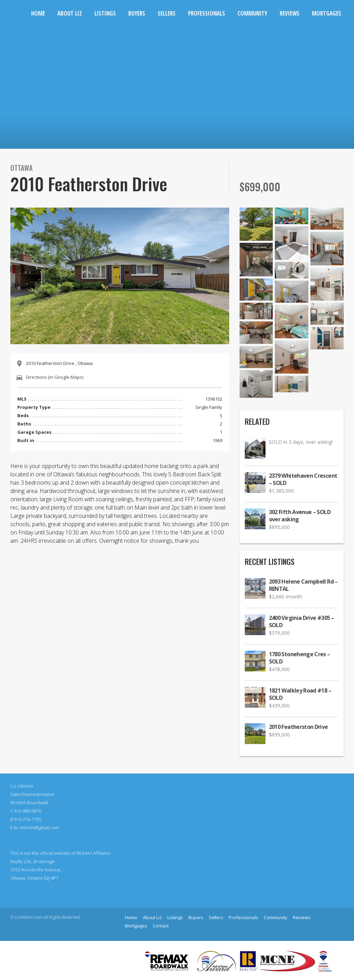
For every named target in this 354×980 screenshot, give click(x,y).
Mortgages (327, 13)
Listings (105, 13)
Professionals (207, 13)
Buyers (137, 13)
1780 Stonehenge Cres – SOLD (300, 658)
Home (38, 13)
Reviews (290, 13)
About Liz (70, 13)
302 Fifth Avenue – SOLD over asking (300, 516)
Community (252, 13)
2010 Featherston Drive (299, 727)
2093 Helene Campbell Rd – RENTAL (303, 585)
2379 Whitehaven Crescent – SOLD (303, 479)
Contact (161, 926)
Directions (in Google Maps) (55, 377)
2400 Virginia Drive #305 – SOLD (301, 622)
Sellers (167, 13)
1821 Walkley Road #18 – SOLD (300, 694)
